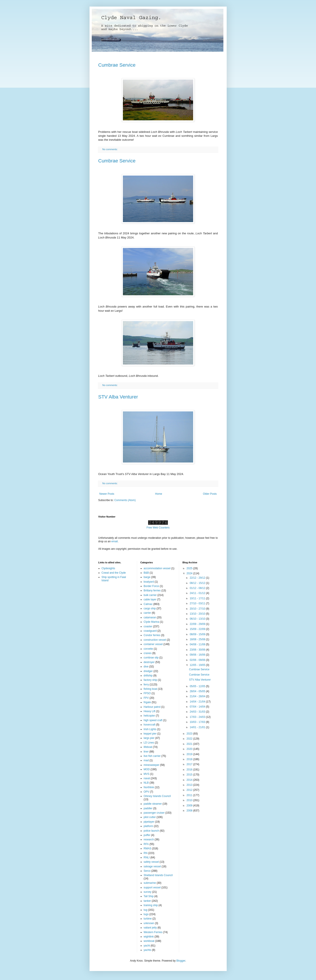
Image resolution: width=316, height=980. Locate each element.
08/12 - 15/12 (198, 583)
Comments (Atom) (125, 500)
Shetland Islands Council (158, 875)
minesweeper (152, 765)
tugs (146, 914)
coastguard (150, 631)
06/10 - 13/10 (198, 619)
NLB (146, 783)
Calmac (148, 604)
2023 (190, 734)
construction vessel (155, 640)
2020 (190, 749)
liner (146, 752)
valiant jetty (150, 928)
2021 (190, 744)
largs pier (149, 738)
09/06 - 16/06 (198, 655)
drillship (148, 676)
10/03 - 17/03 (198, 722)
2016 (190, 770)
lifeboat (148, 747)
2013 (190, 785)
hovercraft (150, 725)
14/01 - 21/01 (198, 727)
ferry (146, 685)
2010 (190, 800)
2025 (190, 568)
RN (146, 853)
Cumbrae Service (117, 65)
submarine (150, 883)
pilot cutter (150, 817)
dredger (148, 671)
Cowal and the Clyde (114, 573)
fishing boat (150, 689)
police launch (151, 831)
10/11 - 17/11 (198, 598)
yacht (147, 946)
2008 (190, 811)
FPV (146, 698)
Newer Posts (107, 494)
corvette (148, 649)
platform (148, 826)
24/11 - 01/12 (198, 593)
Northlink (149, 787)
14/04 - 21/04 (198, 702)
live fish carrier (152, 756)
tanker (147, 901)
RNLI (147, 857)
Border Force (151, 586)
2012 (190, 790)
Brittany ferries (152, 590)
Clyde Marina (152, 622)
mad (146, 760)
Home (159, 494)
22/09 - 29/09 (198, 624)
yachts (148, 950)
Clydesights (108, 568)
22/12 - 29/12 (198, 578)
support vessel (152, 888)
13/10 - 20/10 (198, 614)
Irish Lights (150, 729)
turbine (148, 919)
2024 (190, 573)
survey (148, 892)
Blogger (181, 961)
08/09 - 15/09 (198, 634)
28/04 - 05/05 (198, 691)
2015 (190, 775)
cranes (148, 653)
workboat (149, 941)
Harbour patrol (152, 707)
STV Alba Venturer (118, 397)
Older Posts (210, 494)
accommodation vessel (157, 568)
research (149, 839)
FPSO (147, 693)
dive (146, 667)
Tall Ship (149, 896)
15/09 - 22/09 (198, 629)
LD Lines (149, 743)
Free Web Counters (158, 528)
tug (146, 910)
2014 (190, 780)
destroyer (149, 662)
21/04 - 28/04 (198, 696)
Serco (147, 871)
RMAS (148, 848)
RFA (146, 844)
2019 (190, 754)
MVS (147, 774)
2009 (190, 806)
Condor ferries (152, 635)
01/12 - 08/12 (198, 588)
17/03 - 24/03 (198, 717)
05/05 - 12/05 (198, 686)
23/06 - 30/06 (198, 650)
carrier (147, 613)
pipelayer (149, 822)
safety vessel (151, 862)
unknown (149, 923)
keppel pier (150, 734)
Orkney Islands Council (157, 796)
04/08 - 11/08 (198, 644)
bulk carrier (150, 595)
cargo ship (150, 608)
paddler (148, 808)
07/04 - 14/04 (198, 707)
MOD (147, 769)
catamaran (150, 617)
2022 (190, 739)
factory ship (150, 680)
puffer (147, 835)
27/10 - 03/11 (198, 603)
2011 (190, 795)
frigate (147, 702)
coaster (148, 626)
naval (147, 778)
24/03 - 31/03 (198, 712)
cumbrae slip (151, 658)
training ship (151, 905)
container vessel (153, 644)
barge (147, 577)
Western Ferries (153, 932)
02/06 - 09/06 (198, 660)
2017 (190, 764)
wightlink (149, 937)
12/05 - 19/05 (198, 665)
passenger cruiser (154, 813)
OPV (146, 792)
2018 (190, 759)
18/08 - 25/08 (198, 639)
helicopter (149, 716)
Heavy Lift (150, 711)
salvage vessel (152, 866)
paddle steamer (153, 804)
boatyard (149, 582)
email (115, 541)
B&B (146, 573)
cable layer (150, 599)
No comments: (110, 149)
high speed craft (153, 720)
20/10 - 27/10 (198, 609)
